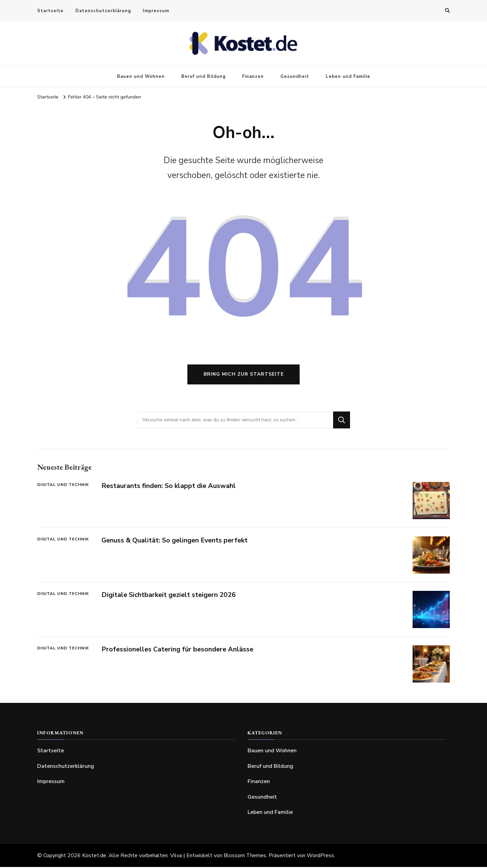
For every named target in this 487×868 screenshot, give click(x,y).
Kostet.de (94, 856)
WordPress (320, 856)
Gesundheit (295, 76)
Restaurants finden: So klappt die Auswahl (169, 487)
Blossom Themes (245, 856)
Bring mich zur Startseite (244, 375)
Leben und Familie (348, 76)
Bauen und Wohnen (141, 76)
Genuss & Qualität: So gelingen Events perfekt (175, 542)
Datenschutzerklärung (103, 11)
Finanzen (253, 76)
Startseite (50, 11)
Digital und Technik (63, 486)
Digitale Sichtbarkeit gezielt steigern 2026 (169, 596)
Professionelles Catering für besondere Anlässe (177, 651)
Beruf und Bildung (203, 76)
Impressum (156, 11)
